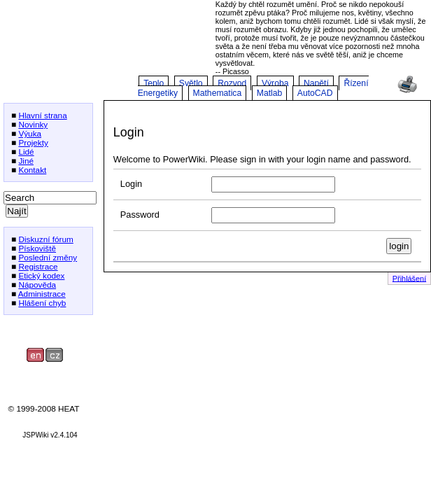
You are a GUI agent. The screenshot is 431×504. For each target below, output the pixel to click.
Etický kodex (41, 275)
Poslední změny (48, 257)
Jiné (26, 161)
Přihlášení (409, 278)
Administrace (42, 294)
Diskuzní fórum (45, 239)
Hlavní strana (42, 115)
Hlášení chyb (42, 303)
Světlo (191, 83)
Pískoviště (37, 248)
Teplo (154, 83)
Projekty (33, 142)
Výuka (30, 133)
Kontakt (32, 170)
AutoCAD (315, 93)
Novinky (33, 124)
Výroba (275, 83)
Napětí (316, 83)
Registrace (38, 266)
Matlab (270, 93)
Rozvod (232, 83)
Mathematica (218, 93)
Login (131, 184)
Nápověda (37, 285)
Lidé (26, 152)
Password (140, 215)
